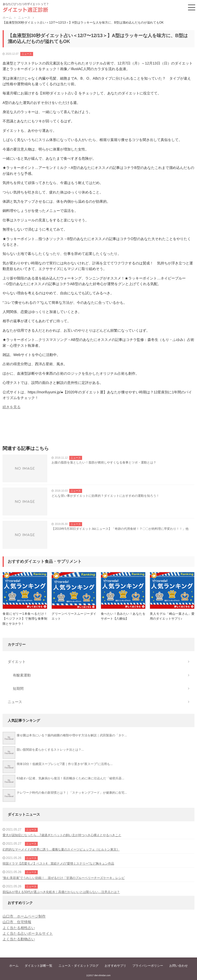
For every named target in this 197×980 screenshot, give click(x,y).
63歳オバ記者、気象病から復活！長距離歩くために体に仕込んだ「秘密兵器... (70, 778)
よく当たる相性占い (19, 928)
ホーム (14, 966)
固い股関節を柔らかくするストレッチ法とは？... (50, 750)
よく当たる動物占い (19, 939)
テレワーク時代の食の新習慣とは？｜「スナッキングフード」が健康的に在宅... (72, 793)
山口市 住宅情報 (17, 922)
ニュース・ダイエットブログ (78, 966)
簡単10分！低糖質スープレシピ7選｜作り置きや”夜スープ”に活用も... (65, 764)
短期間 (18, 688)
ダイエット (17, 662)
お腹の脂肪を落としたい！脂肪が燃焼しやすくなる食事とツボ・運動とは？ (104, 462)
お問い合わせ (179, 966)
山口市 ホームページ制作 (24, 916)
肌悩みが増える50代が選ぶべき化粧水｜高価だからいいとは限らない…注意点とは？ (61, 892)
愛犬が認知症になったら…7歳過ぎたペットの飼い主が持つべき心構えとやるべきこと (62, 835)
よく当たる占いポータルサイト (28, 933)
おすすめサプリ (115, 966)
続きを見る (12, 407)
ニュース (27, 54)
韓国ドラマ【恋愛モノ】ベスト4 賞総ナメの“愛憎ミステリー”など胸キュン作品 (58, 864)
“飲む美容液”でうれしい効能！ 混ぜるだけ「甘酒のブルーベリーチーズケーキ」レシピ (64, 878)
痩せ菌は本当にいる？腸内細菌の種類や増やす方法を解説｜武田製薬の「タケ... (72, 735)
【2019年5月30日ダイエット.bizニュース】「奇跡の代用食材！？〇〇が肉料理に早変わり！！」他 (120, 529)
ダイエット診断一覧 (38, 966)
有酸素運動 (22, 675)
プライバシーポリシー (148, 966)
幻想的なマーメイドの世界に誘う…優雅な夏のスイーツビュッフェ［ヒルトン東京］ (61, 849)
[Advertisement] (98, 429)
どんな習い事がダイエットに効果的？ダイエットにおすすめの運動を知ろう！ (105, 496)
